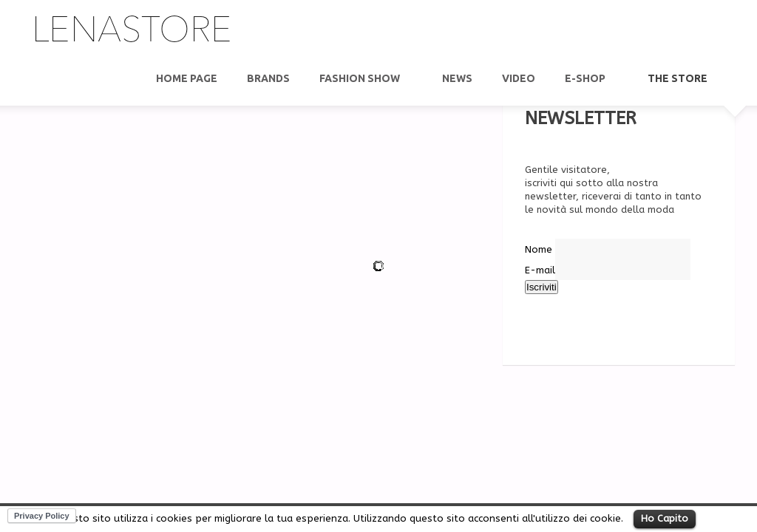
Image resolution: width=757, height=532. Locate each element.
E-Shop (586, 78)
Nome (539, 249)
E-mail (540, 270)
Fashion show (360, 78)
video (519, 78)
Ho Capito (665, 518)
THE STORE (678, 78)
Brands (268, 78)
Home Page (187, 78)
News (457, 78)
